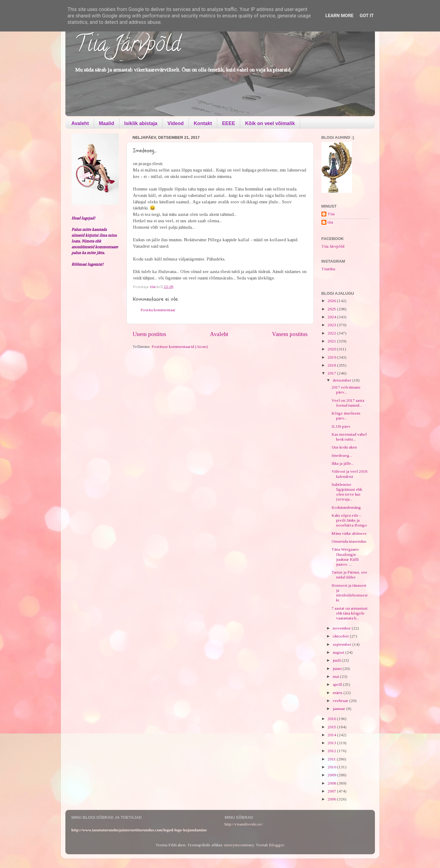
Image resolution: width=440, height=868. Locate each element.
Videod (176, 123)
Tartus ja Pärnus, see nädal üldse (349, 575)
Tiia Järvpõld (128, 46)
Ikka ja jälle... (343, 463)
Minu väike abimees (349, 533)
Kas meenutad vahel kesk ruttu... (349, 437)
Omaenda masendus (349, 541)
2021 (332, 341)
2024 (332, 317)
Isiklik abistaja (141, 123)
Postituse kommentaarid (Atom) (180, 347)
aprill (338, 684)
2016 (332, 719)
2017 (332, 373)
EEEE (229, 123)
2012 (332, 751)
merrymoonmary (239, 845)
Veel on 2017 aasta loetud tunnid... (348, 403)
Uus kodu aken (344, 447)
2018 (332, 365)
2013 (332, 743)
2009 (332, 775)
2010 (332, 767)
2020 (332, 349)
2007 (332, 791)
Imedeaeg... (342, 455)
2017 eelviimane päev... (346, 390)
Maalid (107, 123)
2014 (332, 735)
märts (338, 693)
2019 (332, 357)
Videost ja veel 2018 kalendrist (349, 474)
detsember (343, 380)
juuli (337, 660)
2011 (332, 759)
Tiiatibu (328, 269)
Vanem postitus (290, 334)
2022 (332, 333)
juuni (338, 669)
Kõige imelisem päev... (346, 416)
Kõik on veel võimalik (270, 123)
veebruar (341, 701)
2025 (332, 309)
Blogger (276, 845)
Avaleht (80, 123)
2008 (332, 783)
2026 (332, 301)
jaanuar (339, 709)
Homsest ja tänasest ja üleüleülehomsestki (350, 593)
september (343, 644)
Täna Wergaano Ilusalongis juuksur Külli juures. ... (345, 557)
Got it (367, 16)
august (339, 652)
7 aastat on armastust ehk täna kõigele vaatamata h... (350, 613)
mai (336, 676)
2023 (332, 325)
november (342, 628)
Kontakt (203, 123)
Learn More (339, 16)
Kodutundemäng (346, 507)
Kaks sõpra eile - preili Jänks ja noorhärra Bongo (349, 520)
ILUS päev (341, 426)
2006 (332, 799)
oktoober (341, 636)
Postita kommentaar (158, 310)
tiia (330, 222)
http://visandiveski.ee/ (244, 824)
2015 (332, 727)
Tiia (331, 214)
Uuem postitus (149, 334)
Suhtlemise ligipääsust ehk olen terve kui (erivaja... (347, 492)
